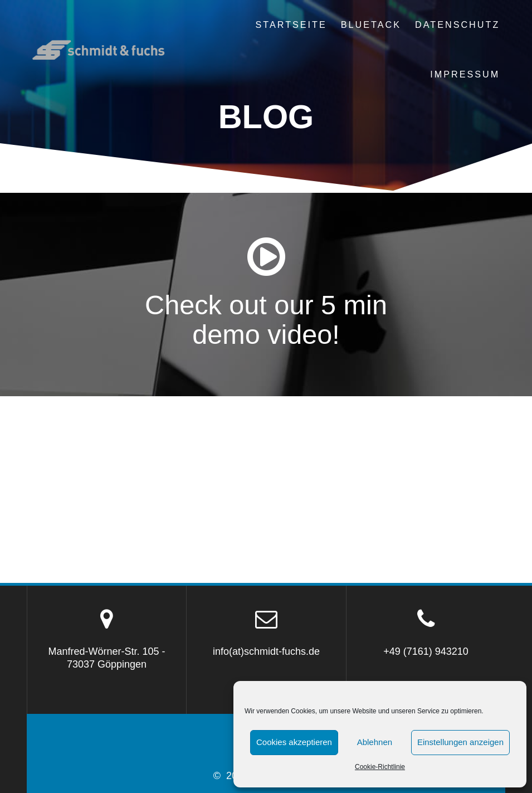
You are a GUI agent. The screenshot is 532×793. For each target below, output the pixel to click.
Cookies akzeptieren (294, 742)
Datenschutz (457, 25)
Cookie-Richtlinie (380, 767)
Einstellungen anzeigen (460, 742)
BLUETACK (371, 25)
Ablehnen (375, 742)
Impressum (465, 74)
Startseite (291, 25)
